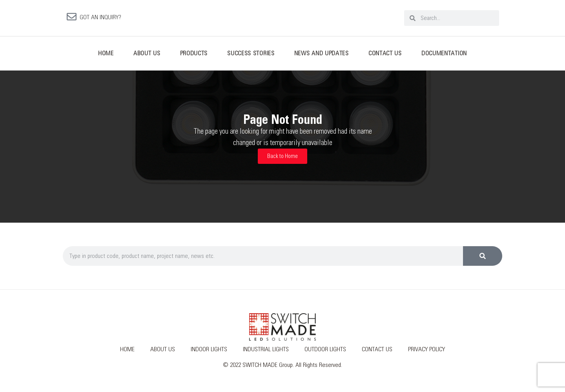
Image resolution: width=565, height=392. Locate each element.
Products (194, 56)
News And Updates (322, 56)
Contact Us (385, 56)
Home (106, 56)
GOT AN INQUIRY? (100, 19)
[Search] (483, 259)
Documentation (444, 56)
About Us (147, 56)
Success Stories (251, 56)
